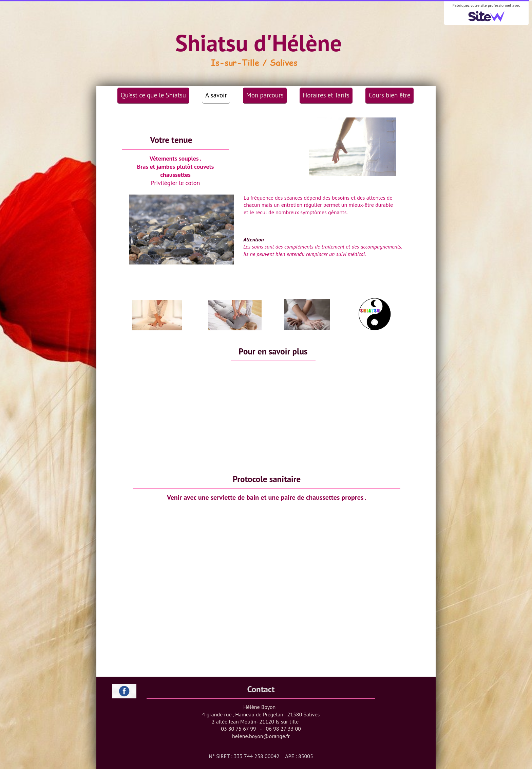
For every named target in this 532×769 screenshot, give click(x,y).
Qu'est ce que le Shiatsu (154, 95)
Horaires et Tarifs (326, 95)
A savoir (216, 95)
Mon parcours (265, 95)
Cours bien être (390, 95)
